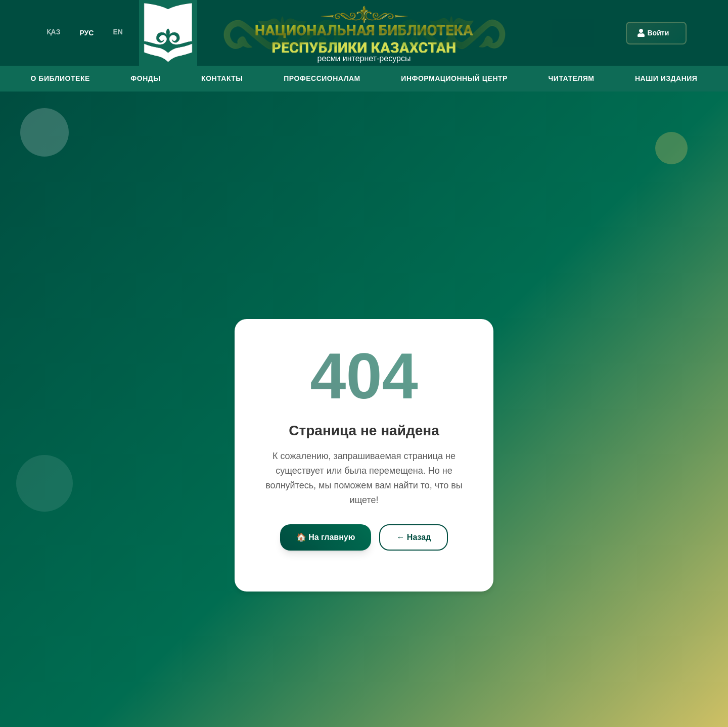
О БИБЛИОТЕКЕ (60, 78)
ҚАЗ (54, 32)
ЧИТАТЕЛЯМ (571, 78)
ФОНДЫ (145, 78)
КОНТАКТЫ (222, 78)
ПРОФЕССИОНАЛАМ (322, 78)
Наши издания (666, 78)
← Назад (414, 537)
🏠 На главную (326, 537)
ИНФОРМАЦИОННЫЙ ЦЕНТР (454, 78)
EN (118, 32)
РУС (86, 32)
